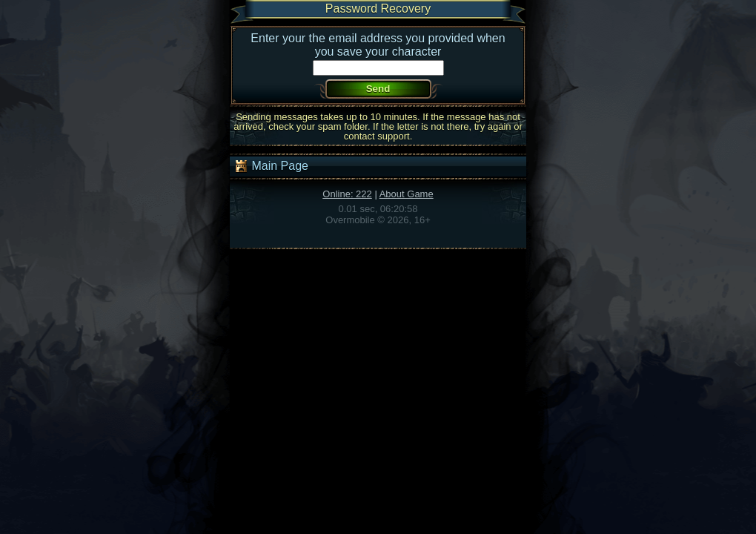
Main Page (271, 166)
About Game (407, 194)
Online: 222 (347, 194)
